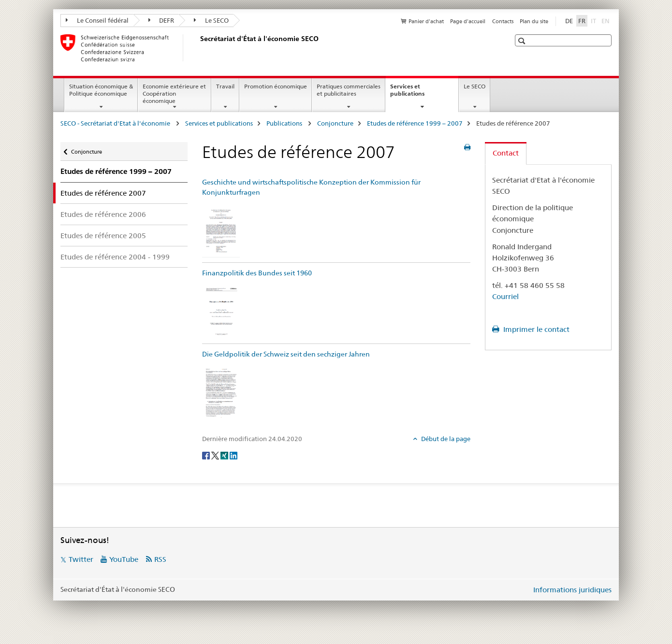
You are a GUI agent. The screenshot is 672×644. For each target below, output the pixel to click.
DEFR (161, 20)
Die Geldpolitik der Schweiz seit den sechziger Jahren (286, 354)
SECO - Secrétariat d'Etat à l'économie (116, 123)
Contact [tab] (506, 153)
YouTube (124, 559)
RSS (160, 559)
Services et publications (418, 93)
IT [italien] (594, 20)
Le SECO (211, 20)
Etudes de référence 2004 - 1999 (115, 257)
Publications (285, 123)
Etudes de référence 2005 (103, 236)
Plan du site (534, 21)
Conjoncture (335, 123)
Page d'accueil (468, 21)
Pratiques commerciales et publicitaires (349, 90)
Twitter (81, 559)
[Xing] (225, 455)
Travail (225, 86)
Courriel (505, 296)
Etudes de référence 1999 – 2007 (415, 123)
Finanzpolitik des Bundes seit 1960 (257, 273)
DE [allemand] (569, 21)
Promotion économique (276, 86)
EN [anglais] (606, 20)
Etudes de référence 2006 (103, 214)
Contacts (503, 21)
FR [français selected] (582, 21)
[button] (523, 41)
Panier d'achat (426, 21)
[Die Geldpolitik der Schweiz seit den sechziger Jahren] (221, 391)
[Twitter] (216, 455)
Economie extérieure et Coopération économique (174, 93)
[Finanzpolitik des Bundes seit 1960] (221, 311)
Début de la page (445, 439)
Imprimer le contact (535, 329)
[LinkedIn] (234, 455)
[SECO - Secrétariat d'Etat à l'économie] (198, 48)
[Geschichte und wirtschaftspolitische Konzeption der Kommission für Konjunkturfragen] (221, 229)
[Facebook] (207, 455)
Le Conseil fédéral (97, 20)
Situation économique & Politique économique (101, 90)
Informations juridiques (572, 590)
